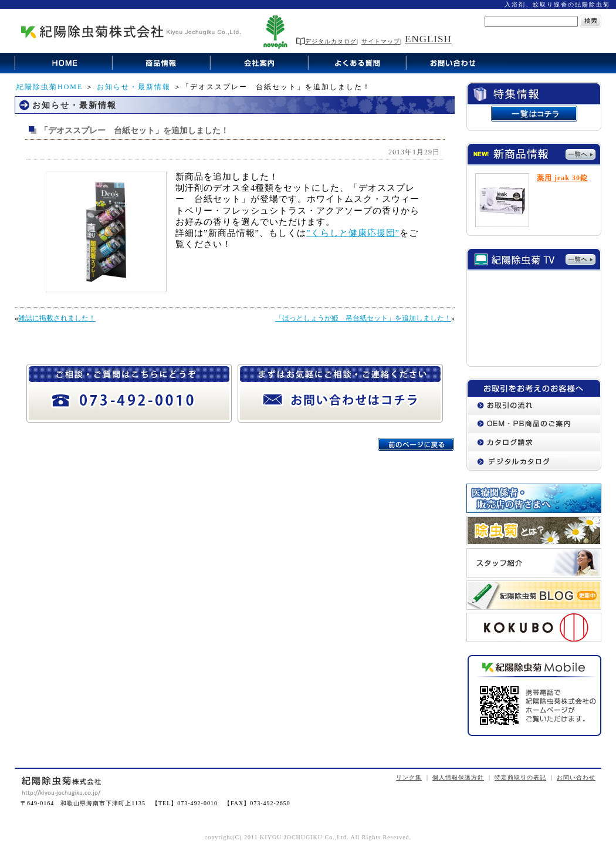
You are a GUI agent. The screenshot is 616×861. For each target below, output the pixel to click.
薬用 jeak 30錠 (562, 178)
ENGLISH (428, 39)
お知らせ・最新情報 (134, 87)
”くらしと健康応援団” (353, 233)
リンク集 (409, 777)
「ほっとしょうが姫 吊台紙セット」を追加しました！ (363, 318)
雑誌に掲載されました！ (57, 318)
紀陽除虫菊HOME (50, 87)
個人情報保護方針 (458, 777)
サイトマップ (381, 41)
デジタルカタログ (326, 41)
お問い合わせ (576, 777)
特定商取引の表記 (520, 777)
